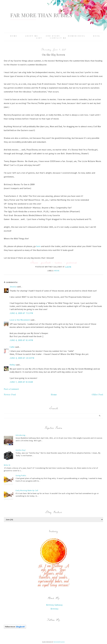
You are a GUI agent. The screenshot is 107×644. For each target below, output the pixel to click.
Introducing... (21, 435)
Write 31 (7, 465)
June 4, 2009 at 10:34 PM (22, 358)
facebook (46, 262)
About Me (32, 36)
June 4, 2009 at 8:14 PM (21, 340)
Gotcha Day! (21, 450)
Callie (12, 347)
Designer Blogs (59, 642)
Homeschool (77, 36)
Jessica (13, 287)
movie (57, 271)
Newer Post (10, 394)
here (39, 246)
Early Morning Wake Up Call (27, 490)
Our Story (53, 36)
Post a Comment (11, 389)
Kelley (12, 365)
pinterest (72, 262)
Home (14, 36)
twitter (59, 262)
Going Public (21, 476)
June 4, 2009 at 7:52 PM (21, 313)
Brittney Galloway (54, 605)
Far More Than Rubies (41, 15)
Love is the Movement (20, 320)
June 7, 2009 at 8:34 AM (21, 382)
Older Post (97, 394)
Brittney (55, 609)
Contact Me (58, 38)
